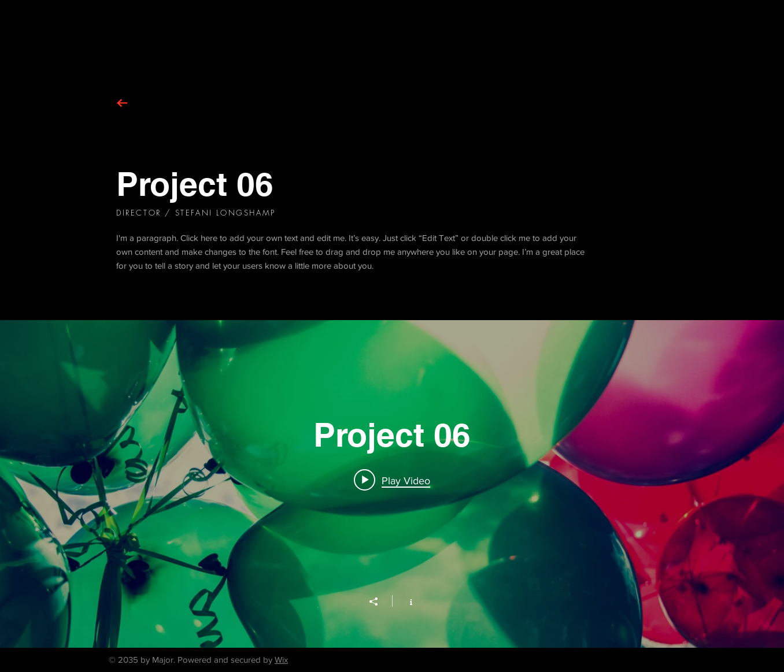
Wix (281, 660)
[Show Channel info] (405, 601)
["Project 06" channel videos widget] (392, 484)
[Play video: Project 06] (392, 480)
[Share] (379, 602)
